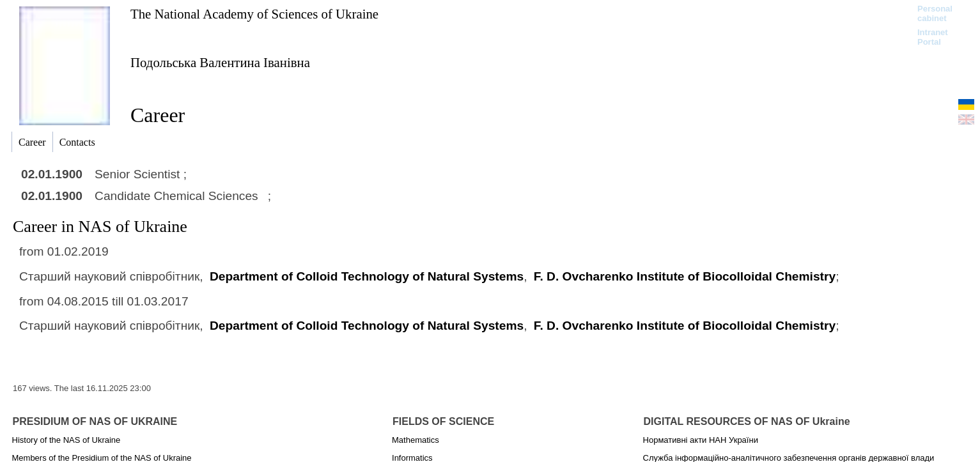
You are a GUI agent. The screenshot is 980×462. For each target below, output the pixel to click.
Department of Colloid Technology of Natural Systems (367, 276)
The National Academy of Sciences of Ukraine (254, 14)
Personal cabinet (935, 13)
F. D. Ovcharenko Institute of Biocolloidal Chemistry (685, 276)
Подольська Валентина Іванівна (220, 62)
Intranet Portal (933, 37)
